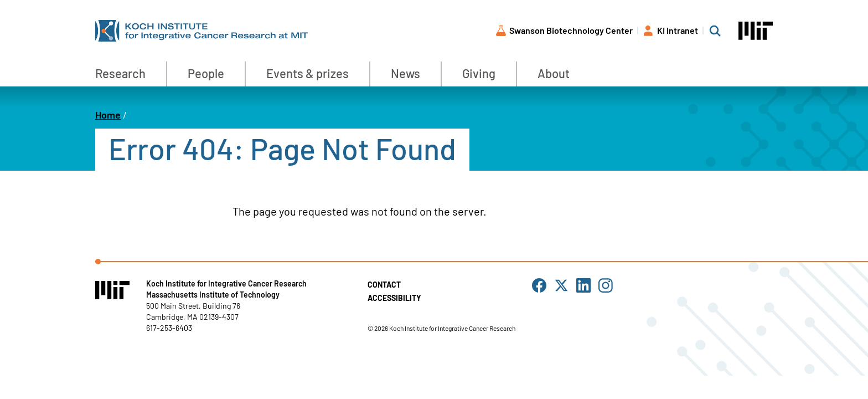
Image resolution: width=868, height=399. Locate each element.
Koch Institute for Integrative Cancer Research (226, 283)
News (405, 73)
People (206, 73)
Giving (479, 73)
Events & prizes (308, 73)
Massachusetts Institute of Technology (213, 295)
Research (120, 73)
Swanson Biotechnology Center (571, 30)
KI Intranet (678, 30)
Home (108, 115)
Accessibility (394, 298)
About (554, 73)
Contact (384, 285)
